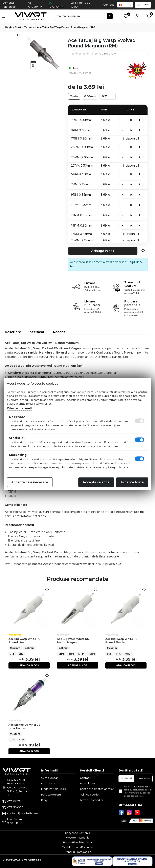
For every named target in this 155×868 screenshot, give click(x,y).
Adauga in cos (103, 251)
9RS (128, 654)
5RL (21, 654)
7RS (118, 654)
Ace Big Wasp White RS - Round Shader (122, 641)
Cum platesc (49, 783)
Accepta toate (132, 482)
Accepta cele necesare (30, 482)
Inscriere (144, 778)
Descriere (13, 332)
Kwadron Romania (77, 838)
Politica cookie (89, 795)
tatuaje (29, 27)
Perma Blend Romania (77, 842)
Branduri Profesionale (77, 852)
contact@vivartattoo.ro (23, 813)
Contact (109, 5)
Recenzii (60, 332)
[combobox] (84, 16)
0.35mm (30, 648)
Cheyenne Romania (77, 833)
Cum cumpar (50, 778)
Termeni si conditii (91, 800)
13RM (81, 654)
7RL (12, 740)
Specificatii (37, 332)
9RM (61, 654)
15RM (92, 654)
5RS (109, 654)
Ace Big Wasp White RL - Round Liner (25, 641)
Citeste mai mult (19, 408)
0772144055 (15, 807)
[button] (6, 16)
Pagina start (13, 27)
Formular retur (89, 783)
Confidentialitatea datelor (97, 789)
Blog (44, 800)
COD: (74, 73)
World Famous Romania (77, 847)
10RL (22, 740)
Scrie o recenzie (105, 54)
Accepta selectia (96, 482)
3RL (12, 654)
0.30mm (15, 648)
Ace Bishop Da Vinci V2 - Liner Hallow (25, 726)
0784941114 (35, 7)
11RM (71, 654)
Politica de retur (51, 795)
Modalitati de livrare (54, 789)
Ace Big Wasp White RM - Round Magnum (74, 641)
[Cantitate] (131, 120)
